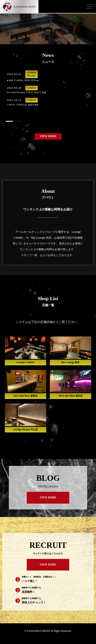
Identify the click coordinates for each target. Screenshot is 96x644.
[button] (88, 96)
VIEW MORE (48, 136)
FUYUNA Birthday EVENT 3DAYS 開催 (27, 93)
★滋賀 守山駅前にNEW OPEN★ (23, 80)
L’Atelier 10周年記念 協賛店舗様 (23, 105)
